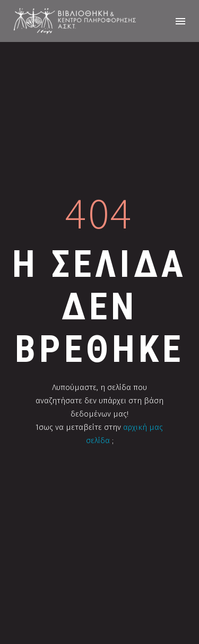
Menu (180, 21)
